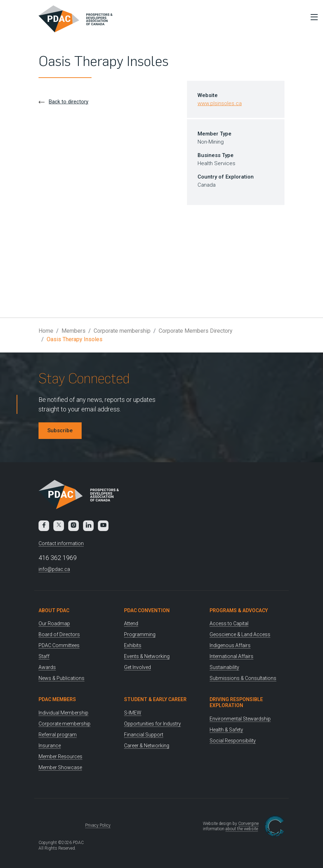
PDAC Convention (147, 610)
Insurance (50, 746)
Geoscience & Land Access (240, 634)
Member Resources (60, 757)
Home (46, 331)
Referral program (58, 735)
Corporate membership (122, 331)
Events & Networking (147, 656)
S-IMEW (133, 713)
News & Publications (61, 678)
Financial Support (144, 735)
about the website (242, 829)
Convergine (248, 824)
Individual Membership (63, 713)
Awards (47, 667)
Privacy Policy (98, 825)
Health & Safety (226, 730)
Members (74, 331)
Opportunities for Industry (152, 724)
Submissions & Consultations (243, 678)
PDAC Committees (59, 645)
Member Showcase (60, 767)
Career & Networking (147, 746)
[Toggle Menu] (312, 17)
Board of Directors (59, 634)
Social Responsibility (233, 741)
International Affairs (231, 656)
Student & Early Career (155, 699)
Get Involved (137, 667)
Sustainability (224, 667)
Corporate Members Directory (196, 331)
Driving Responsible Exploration (236, 702)
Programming (140, 634)
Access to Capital (229, 623)
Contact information (61, 543)
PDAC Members (57, 699)
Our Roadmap (54, 623)
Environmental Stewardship (240, 719)
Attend (131, 623)
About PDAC (54, 610)
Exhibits (133, 645)
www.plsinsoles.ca (220, 103)
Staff (44, 656)
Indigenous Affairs (230, 645)
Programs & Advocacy (239, 610)
